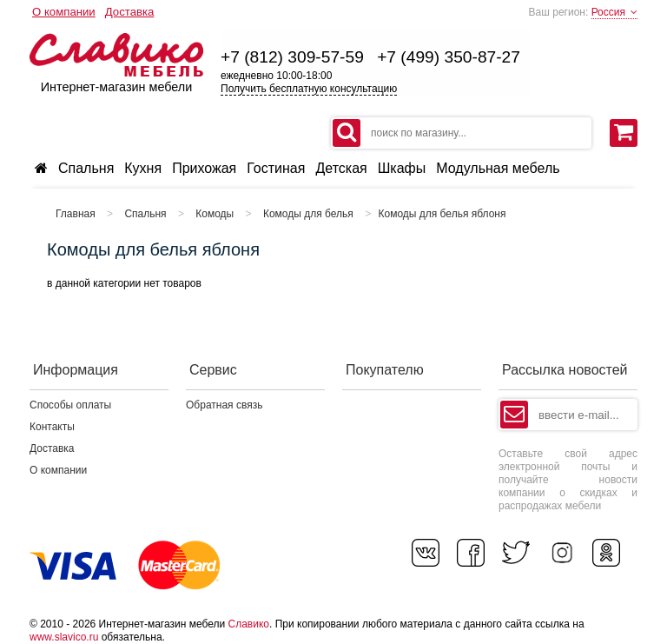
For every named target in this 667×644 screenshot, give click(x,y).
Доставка (130, 12)
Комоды (215, 214)
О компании (64, 12)
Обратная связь (224, 405)
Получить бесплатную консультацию (309, 89)
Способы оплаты (70, 405)
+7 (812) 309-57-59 (292, 57)
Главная (76, 214)
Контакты (52, 427)
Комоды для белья (308, 214)
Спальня (145, 214)
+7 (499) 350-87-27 (449, 57)
